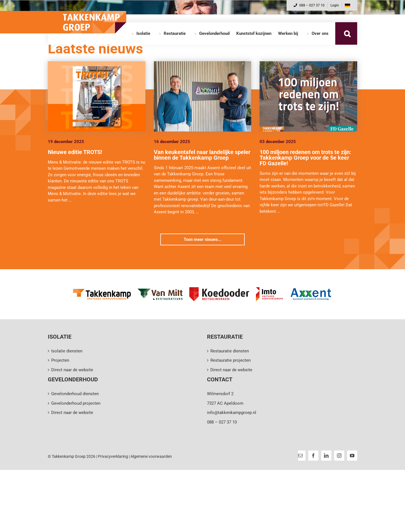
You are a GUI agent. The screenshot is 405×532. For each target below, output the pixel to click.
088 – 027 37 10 (309, 5)
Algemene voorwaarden (151, 456)
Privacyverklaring (113, 456)
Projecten (60, 360)
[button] (347, 33)
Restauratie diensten (230, 351)
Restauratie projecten (230, 360)
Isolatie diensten (67, 351)
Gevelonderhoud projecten (76, 403)
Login (335, 5)
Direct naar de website (72, 370)
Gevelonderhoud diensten (75, 394)
